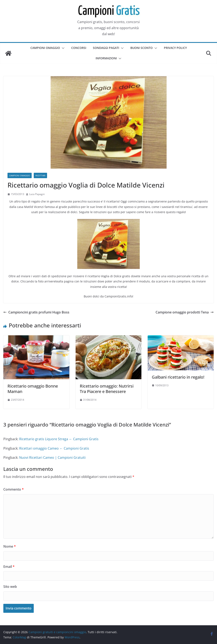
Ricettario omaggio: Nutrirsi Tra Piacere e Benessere (107, 389)
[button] (62, 48)
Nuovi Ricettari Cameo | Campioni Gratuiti (52, 458)
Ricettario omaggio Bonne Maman (33, 389)
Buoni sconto (142, 48)
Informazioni (106, 58)
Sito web (10, 587)
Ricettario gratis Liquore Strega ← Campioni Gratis (59, 439)
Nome (10, 546)
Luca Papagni (37, 194)
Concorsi (79, 48)
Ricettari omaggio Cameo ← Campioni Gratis (54, 448)
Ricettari (40, 175)
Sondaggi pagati (106, 48)
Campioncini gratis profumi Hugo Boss (36, 312)
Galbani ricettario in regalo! (178, 377)
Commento (14, 489)
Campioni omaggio (45, 48)
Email (9, 567)
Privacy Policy (175, 48)
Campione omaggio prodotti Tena (185, 312)
